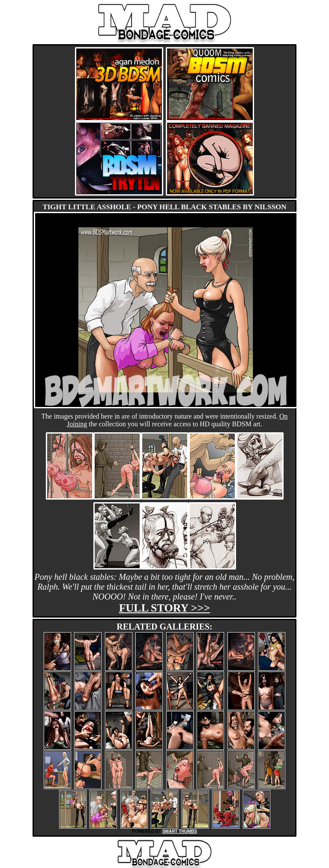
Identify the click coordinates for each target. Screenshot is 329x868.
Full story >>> (165, 608)
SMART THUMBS (180, 831)
